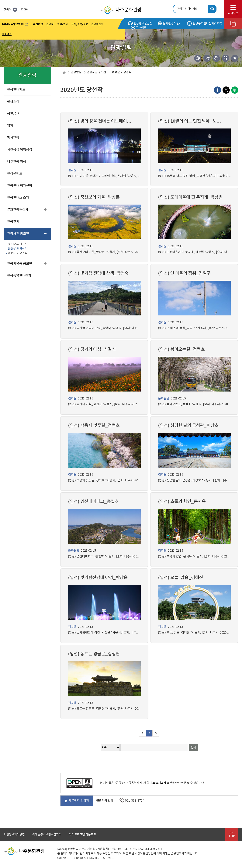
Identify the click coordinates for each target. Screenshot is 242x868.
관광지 (50, 24)
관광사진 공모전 (97, 72)
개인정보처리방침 (14, 835)
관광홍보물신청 (140, 24)
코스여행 (139, 28)
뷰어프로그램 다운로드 (83, 835)
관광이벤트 (97, 24)
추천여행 (38, 24)
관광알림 (7, 34)
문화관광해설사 (170, 24)
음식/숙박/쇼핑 (80, 24)
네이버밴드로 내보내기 (235, 90)
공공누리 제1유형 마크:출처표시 (147, 783)
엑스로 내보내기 (226, 90)
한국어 (10, 10)
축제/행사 (62, 24)
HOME (64, 72)
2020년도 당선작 (121, 72)
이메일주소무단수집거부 (47, 835)
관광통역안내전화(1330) (205, 24)
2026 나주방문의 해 (15, 25)
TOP (232, 835)
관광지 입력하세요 (187, 9)
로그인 (25, 10)
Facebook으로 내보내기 (217, 90)
